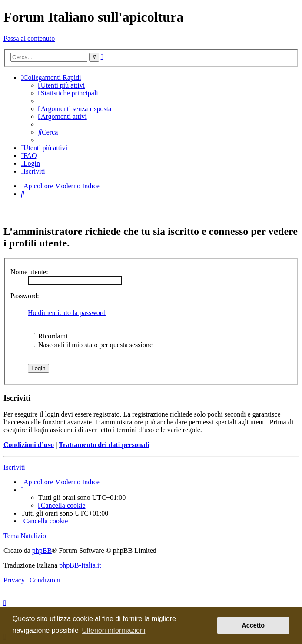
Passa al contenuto (29, 38)
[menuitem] (61, 85)
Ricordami (49, 336)
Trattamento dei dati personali (104, 445)
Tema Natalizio (25, 536)
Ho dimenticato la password (67, 313)
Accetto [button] (253, 625)
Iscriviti (14, 467)
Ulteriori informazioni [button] (114, 630)
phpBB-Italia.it (80, 565)
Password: (25, 296)
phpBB (42, 550)
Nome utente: (29, 272)
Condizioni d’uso (29, 445)
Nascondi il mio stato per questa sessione (91, 345)
